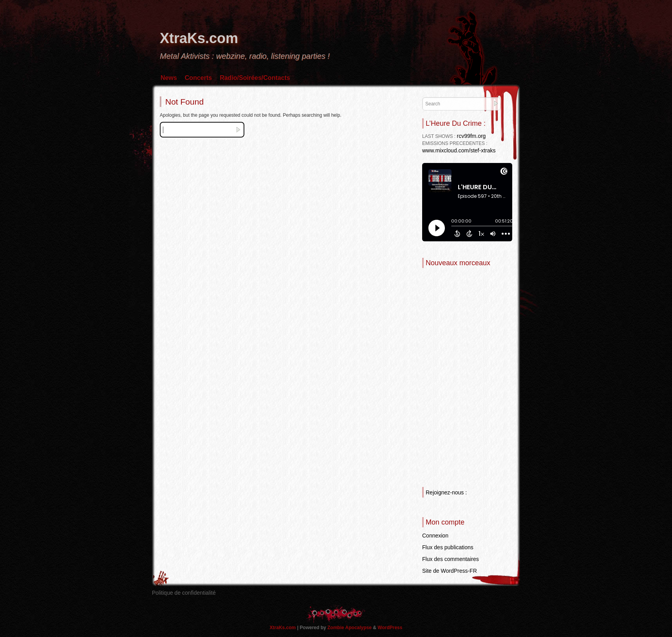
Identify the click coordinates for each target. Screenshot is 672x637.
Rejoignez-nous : (446, 492)
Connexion (435, 536)
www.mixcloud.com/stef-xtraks (459, 150)
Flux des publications (448, 547)
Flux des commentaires (451, 559)
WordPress (390, 628)
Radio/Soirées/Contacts (255, 78)
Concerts (198, 78)
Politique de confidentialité (184, 593)
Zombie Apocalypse (350, 628)
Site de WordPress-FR (450, 571)
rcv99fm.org (471, 136)
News (169, 78)
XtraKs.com (199, 38)
